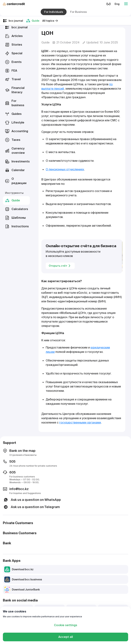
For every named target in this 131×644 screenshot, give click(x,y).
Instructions (17, 226)
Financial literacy (15, 90)
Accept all (66, 637)
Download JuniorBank (22, 590)
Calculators (17, 209)
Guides (13, 114)
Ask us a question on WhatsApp (32, 500)
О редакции (16, 181)
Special (14, 53)
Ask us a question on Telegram (31, 507)
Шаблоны (15, 218)
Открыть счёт (60, 266)
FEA (11, 71)
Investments (17, 162)
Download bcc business (23, 579)
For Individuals (54, 12)
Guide (33, 21)
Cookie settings (66, 625)
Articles (14, 36)
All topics (50, 21)
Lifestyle (15, 123)
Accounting (17, 131)
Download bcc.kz (19, 569)
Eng (117, 4)
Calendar (15, 170)
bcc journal (13, 21)
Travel (13, 79)
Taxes (13, 140)
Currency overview (15, 151)
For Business (78, 12)
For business (15, 103)
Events (13, 62)
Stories (14, 45)
